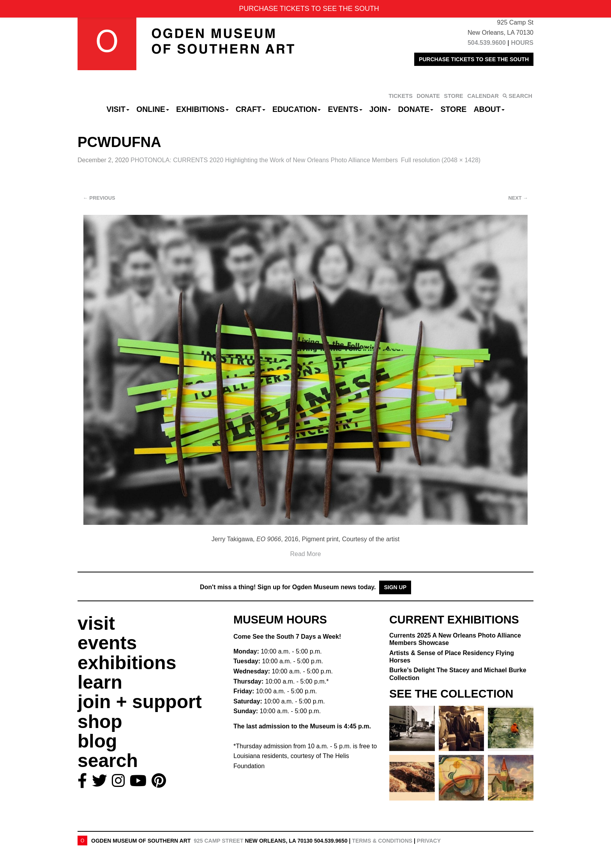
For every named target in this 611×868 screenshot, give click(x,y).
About (489, 109)
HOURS (522, 43)
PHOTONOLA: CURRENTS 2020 (264, 160)
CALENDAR (483, 96)
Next (518, 198)
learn (100, 682)
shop (100, 722)
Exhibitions (202, 109)
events (107, 643)
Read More (305, 554)
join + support (140, 702)
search (108, 761)
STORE (453, 96)
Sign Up (395, 587)
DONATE (428, 96)
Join (380, 109)
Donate (416, 109)
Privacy (429, 841)
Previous (99, 198)
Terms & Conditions (382, 841)
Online (153, 109)
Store (454, 109)
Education (297, 109)
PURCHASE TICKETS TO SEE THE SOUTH (474, 59)
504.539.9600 (487, 43)
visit (96, 623)
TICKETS (401, 96)
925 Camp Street (218, 841)
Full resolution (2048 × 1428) (441, 160)
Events (345, 109)
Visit (118, 109)
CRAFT (251, 109)
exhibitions (127, 663)
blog (97, 741)
